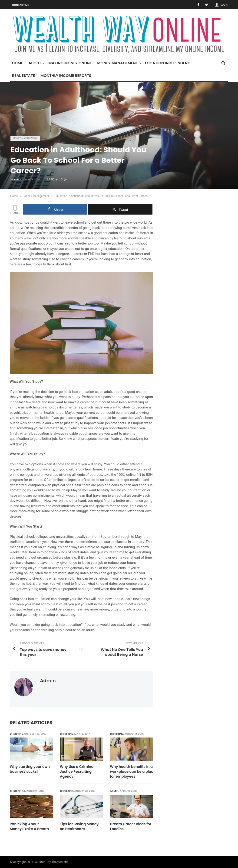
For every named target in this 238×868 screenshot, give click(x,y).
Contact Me (21, 5)
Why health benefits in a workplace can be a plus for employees (131, 772)
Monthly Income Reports (66, 76)
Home (18, 63)
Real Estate (23, 76)
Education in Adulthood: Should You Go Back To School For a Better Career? (102, 196)
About (36, 63)
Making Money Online (70, 63)
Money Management (119, 63)
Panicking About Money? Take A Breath (29, 826)
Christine (16, 734)
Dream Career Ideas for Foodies (131, 826)
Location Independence (169, 63)
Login (224, 5)
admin (15, 179)
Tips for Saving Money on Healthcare (79, 826)
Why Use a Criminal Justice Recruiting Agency (77, 772)
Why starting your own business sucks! (30, 769)
